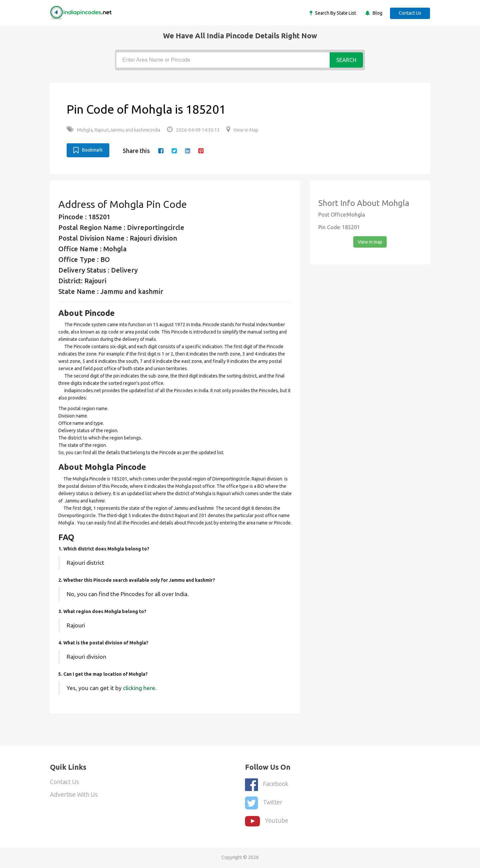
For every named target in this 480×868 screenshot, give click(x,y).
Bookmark (88, 150)
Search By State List (335, 13)
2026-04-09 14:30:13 (193, 130)
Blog (377, 13)
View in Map (242, 130)
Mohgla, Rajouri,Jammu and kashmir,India (113, 130)
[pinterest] (201, 151)
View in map (370, 242)
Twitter (264, 803)
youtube (267, 821)
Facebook (267, 785)
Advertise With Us (74, 794)
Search (346, 60)
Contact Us (410, 13)
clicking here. (140, 688)
